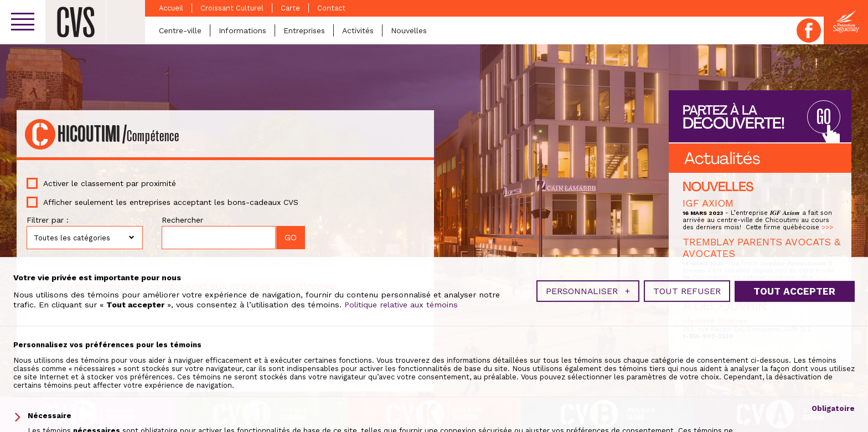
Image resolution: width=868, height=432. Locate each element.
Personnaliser (588, 396)
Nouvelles (409, 30)
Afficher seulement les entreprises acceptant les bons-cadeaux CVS (171, 202)
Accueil (171, 8)
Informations (242, 30)
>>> (827, 227)
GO (824, 118)
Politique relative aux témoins (401, 409)
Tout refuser (687, 396)
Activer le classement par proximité (110, 183)
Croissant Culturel (232, 8)
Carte (290, 8)
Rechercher (182, 220)
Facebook (809, 30)
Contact (331, 8)
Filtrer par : (48, 220)
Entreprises (304, 30)
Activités (358, 30)
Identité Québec (715, 321)
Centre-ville (180, 30)
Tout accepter (794, 396)
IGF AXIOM (708, 203)
